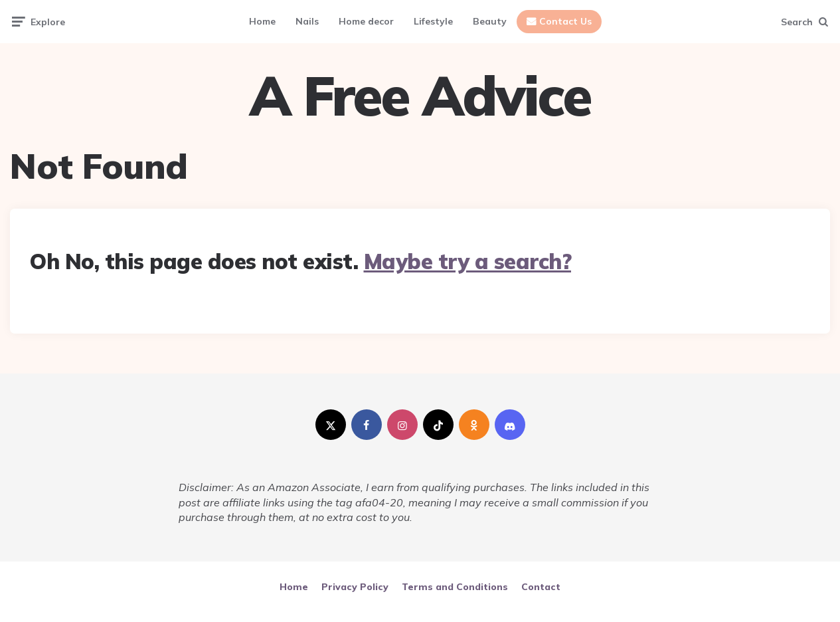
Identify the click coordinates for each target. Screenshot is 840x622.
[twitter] (331, 425)
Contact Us (565, 21)
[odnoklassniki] (474, 425)
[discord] (510, 425)
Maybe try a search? (468, 261)
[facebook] (367, 425)
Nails (307, 21)
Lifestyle (433, 21)
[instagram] (402, 425)
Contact (541, 587)
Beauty (490, 21)
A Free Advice (420, 96)
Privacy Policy (355, 587)
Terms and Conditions (455, 587)
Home (262, 21)
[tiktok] (438, 425)
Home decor (366, 21)
